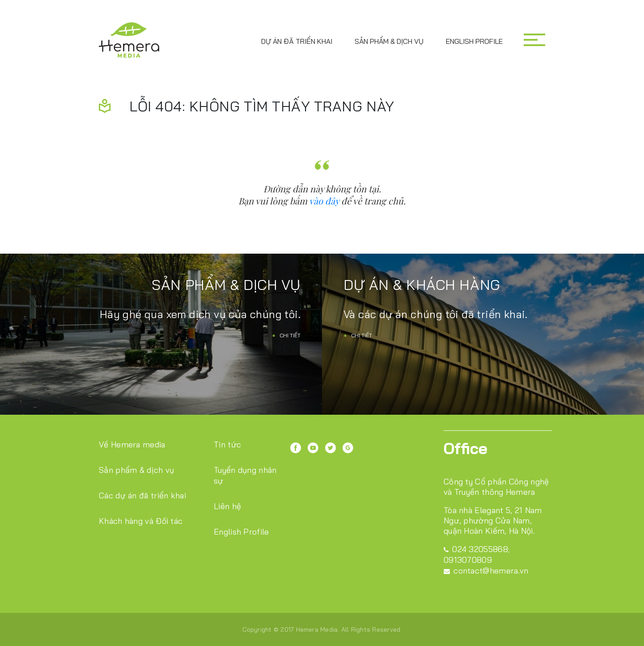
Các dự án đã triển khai (142, 495)
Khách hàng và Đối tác (141, 521)
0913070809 (468, 560)
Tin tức (227, 444)
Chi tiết (286, 335)
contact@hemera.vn (486, 571)
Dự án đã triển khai (297, 41)
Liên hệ (227, 506)
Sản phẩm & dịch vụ (389, 41)
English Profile (474, 41)
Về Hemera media (132, 444)
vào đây (324, 201)
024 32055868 (476, 549)
